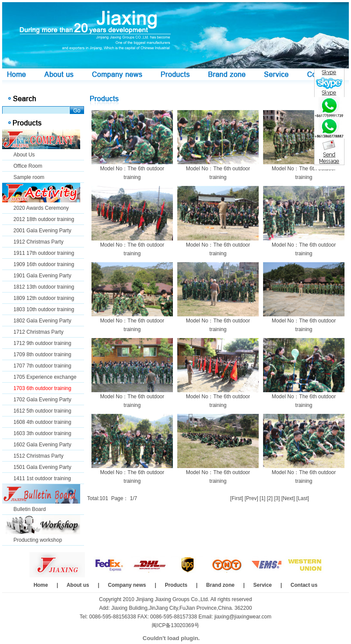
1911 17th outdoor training (44, 253)
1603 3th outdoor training (42, 433)
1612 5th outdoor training (42, 411)
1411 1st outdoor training (42, 478)
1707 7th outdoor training (42, 366)
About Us (24, 155)
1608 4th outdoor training (42, 422)
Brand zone (220, 585)
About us (78, 585)
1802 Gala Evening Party (42, 321)
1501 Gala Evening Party (42, 467)
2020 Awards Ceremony (41, 208)
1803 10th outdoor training (44, 309)
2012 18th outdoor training (44, 219)
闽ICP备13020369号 (175, 625)
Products (176, 585)
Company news (127, 585)
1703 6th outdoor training (42, 388)
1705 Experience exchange (45, 377)
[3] (277, 498)
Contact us (304, 585)
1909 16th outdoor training (44, 264)
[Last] (303, 498)
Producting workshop (38, 540)
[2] (270, 498)
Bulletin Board (30, 509)
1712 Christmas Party (38, 332)
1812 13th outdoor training (44, 287)
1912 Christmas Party (38, 242)
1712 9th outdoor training (42, 343)
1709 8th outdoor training (42, 355)
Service (263, 585)
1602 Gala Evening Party (42, 445)
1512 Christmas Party (38, 456)
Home (41, 585)
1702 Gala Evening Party (42, 400)
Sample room (29, 177)
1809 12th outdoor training (44, 298)
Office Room (28, 166)
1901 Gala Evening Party (42, 276)
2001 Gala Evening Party (42, 231)
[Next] (288, 498)
